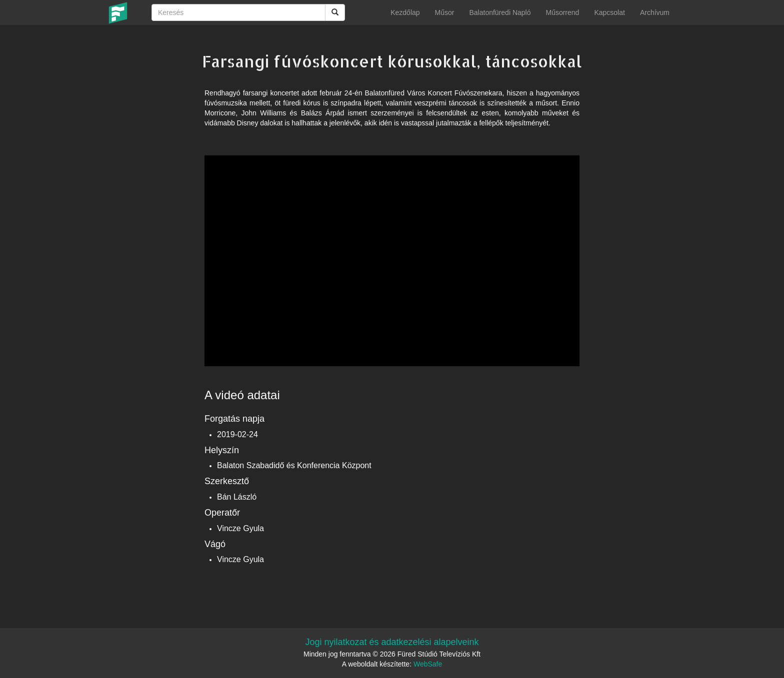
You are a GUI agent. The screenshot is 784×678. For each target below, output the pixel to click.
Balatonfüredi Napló (500, 12)
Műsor (445, 12)
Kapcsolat (609, 12)
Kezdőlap (405, 12)
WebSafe (428, 664)
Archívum (655, 12)
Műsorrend (562, 12)
